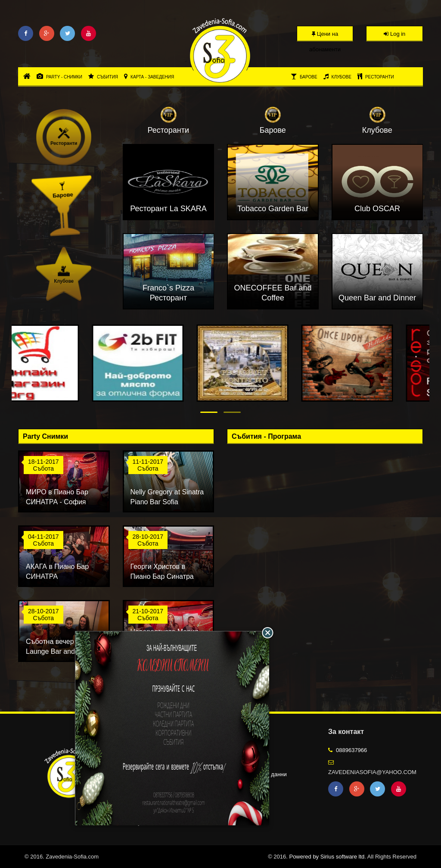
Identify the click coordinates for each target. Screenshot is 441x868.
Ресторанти (376, 76)
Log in (394, 34)
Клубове (337, 76)
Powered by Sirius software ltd (327, 857)
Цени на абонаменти (325, 36)
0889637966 (351, 750)
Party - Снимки (59, 76)
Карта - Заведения (149, 76)
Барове (304, 76)
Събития (103, 76)
